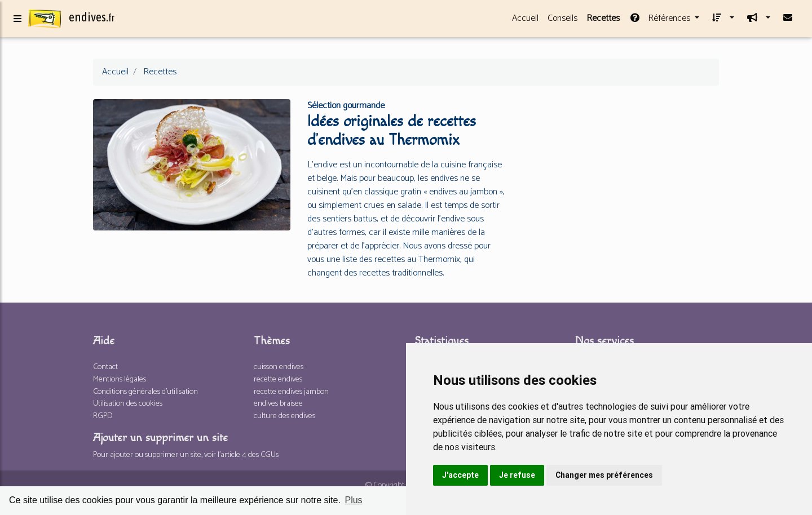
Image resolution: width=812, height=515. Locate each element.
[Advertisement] (620, 174)
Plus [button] (353, 500)
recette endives (278, 379)
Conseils (562, 21)
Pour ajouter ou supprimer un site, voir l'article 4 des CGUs (186, 455)
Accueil (525, 21)
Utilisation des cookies (128, 403)
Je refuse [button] (517, 475)
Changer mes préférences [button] (604, 475)
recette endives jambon (291, 392)
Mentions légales (120, 379)
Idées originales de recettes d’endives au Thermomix (392, 131)
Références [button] (661, 21)
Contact (105, 367)
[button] (721, 21)
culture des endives (284, 416)
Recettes (603, 21)
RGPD (103, 416)
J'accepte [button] (460, 475)
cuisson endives (279, 367)
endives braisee (278, 403)
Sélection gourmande (346, 106)
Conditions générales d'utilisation (145, 392)
